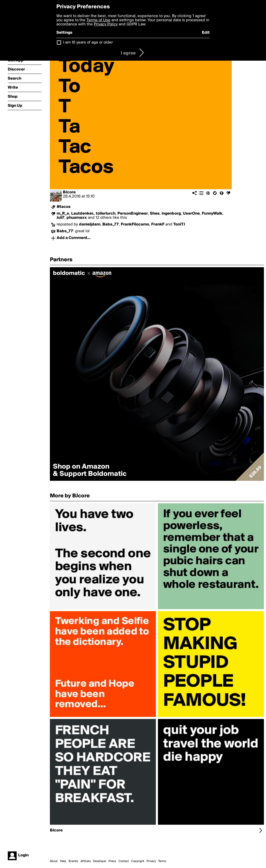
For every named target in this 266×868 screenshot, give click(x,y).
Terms (162, 861)
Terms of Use (98, 20)
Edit (206, 33)
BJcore (69, 192)
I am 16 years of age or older (88, 43)
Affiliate (86, 861)
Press (112, 861)
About (54, 861)
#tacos (64, 207)
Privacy (151, 861)
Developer (100, 861)
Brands (73, 861)
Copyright (138, 861)
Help (63, 861)
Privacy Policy (106, 24)
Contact (124, 861)
